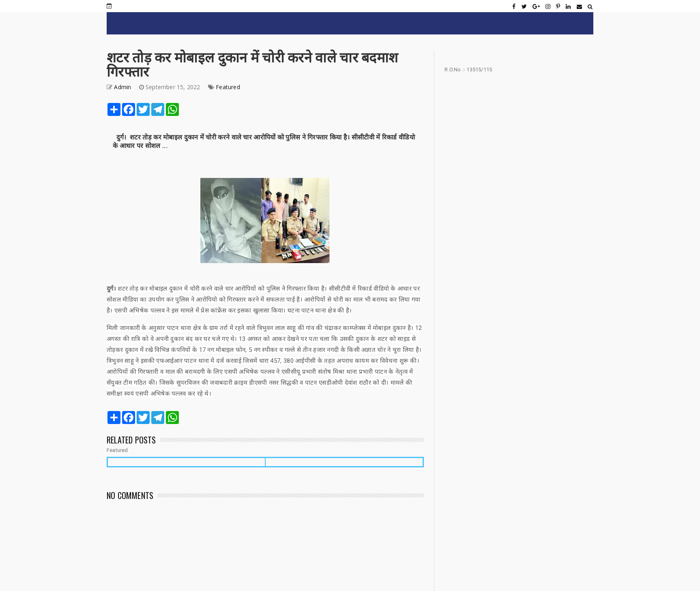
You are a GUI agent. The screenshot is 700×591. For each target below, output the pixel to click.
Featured (228, 87)
